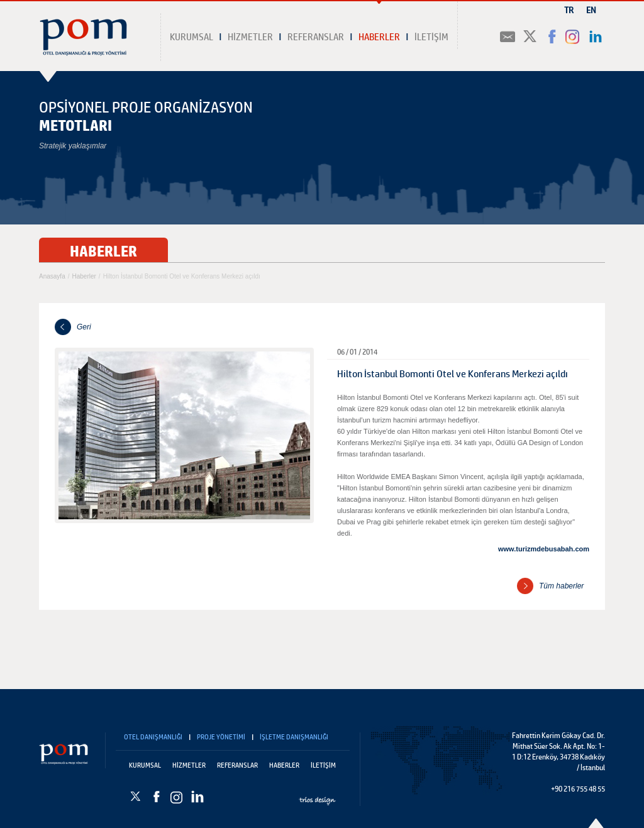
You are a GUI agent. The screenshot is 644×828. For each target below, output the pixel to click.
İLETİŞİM (431, 38)
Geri (84, 327)
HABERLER (379, 38)
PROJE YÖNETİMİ (221, 737)
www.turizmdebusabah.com (544, 549)
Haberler (84, 276)
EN (591, 11)
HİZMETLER (250, 38)
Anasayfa (52, 276)
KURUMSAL (192, 38)
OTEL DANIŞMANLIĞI (153, 737)
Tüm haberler (561, 586)
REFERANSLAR (316, 38)
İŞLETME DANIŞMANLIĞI (294, 737)
